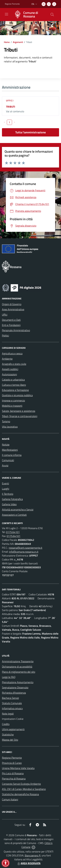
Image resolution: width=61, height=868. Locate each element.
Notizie (6, 445)
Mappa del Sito (10, 740)
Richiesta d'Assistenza (14, 693)
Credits (6, 724)
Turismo (6, 421)
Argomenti (18, 42)
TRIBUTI (11, 107)
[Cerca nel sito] (52, 15)
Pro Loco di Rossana (13, 773)
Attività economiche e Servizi (18, 510)
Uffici (10, 100)
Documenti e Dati (11, 320)
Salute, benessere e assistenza (19, 411)
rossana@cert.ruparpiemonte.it (26, 548)
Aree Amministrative (13, 309)
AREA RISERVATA (29, 863)
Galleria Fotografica (12, 499)
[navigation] (7, 14)
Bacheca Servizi (10, 698)
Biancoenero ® (33, 855)
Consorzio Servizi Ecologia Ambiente (21, 784)
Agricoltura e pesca (12, 353)
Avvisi (5, 465)
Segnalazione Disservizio (15, 687)
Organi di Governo (12, 304)
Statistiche (8, 734)
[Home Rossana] (29, 15)
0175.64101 (13, 532)
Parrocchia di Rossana (14, 779)
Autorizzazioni (9, 374)
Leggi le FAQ (9, 677)
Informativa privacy (12, 708)
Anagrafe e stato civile (14, 364)
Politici (5, 335)
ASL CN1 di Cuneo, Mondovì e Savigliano (24, 789)
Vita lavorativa (10, 427)
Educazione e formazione (15, 390)
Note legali (8, 714)
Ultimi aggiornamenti (13, 729)
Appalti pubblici (10, 369)
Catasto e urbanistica (13, 380)
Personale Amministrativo (16, 330)
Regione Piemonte (12, 758)
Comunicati (8, 460)
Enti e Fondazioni (11, 325)
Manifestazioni (10, 450)
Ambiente (7, 359)
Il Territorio (8, 494)
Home (7, 42)
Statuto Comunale (12, 703)
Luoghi (6, 489)
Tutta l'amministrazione (30, 132)
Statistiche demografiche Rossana (20, 794)
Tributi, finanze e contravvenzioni (20, 416)
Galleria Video (9, 504)
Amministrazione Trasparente (18, 661)
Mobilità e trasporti (12, 406)
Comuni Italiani (10, 799)
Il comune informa (12, 455)
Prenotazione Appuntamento (18, 682)
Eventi (5, 483)
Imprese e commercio (13, 400)
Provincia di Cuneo (12, 763)
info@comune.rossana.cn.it (24, 552)
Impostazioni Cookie (13, 719)
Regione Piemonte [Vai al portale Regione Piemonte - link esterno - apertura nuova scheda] (12, 4)
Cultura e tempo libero (14, 385)
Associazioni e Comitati (14, 515)
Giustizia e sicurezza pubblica (17, 395)
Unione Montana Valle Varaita (18, 768)
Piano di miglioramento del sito (19, 672)
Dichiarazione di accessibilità (17, 667)
